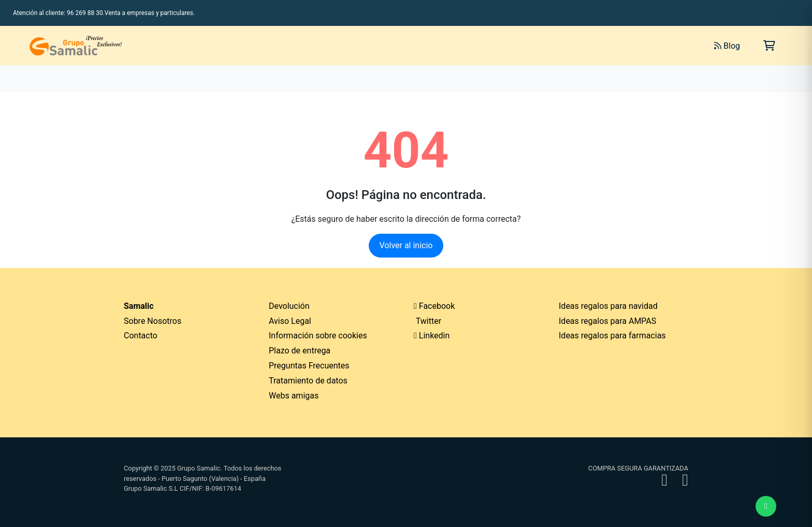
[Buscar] (590, 46)
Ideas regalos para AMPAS (607, 321)
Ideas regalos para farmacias (612, 336)
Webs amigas (294, 396)
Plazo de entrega (300, 351)
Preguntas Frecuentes (309, 366)
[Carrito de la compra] (769, 46)
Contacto (141, 336)
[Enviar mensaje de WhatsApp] (766, 506)
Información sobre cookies (318, 336)
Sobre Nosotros (153, 321)
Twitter (427, 321)
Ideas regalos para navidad (608, 306)
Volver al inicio (406, 245)
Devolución (289, 306)
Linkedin (432, 336)
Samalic (139, 306)
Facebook (434, 306)
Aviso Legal (290, 321)
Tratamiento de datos (308, 381)
